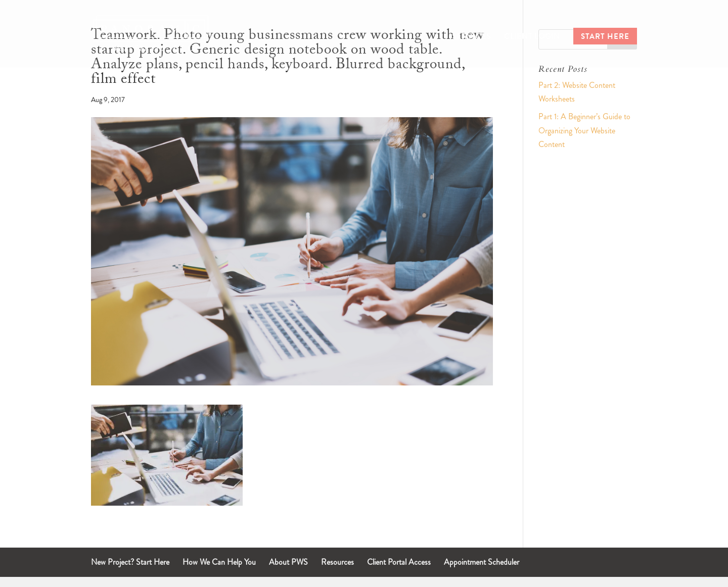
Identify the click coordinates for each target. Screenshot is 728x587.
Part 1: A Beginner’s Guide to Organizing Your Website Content (584, 130)
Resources (337, 562)
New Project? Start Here (130, 562)
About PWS (288, 562)
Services (471, 37)
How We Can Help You (219, 562)
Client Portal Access (399, 562)
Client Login (532, 37)
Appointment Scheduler (482, 562)
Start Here (605, 37)
